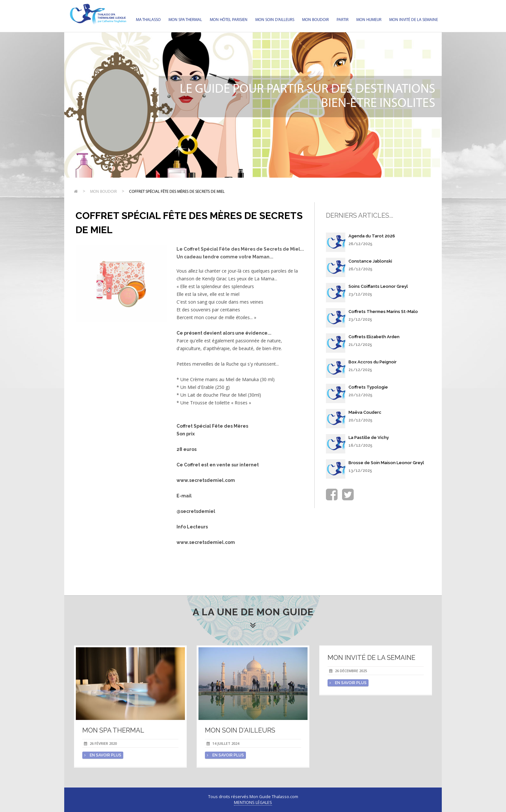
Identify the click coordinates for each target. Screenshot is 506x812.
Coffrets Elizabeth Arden (374, 337)
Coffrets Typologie (368, 387)
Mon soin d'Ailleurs (275, 20)
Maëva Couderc (365, 412)
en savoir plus (103, 755)
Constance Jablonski (370, 261)
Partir (343, 20)
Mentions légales (253, 802)
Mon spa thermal (185, 20)
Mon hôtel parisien (229, 20)
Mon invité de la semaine (414, 20)
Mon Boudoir (315, 20)
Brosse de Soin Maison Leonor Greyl (386, 463)
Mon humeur (369, 20)
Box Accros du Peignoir (373, 362)
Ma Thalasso (148, 20)
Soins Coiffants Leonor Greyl (378, 286)
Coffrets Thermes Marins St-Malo (383, 312)
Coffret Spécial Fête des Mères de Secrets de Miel (177, 192)
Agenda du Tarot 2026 (372, 236)
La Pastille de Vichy (369, 437)
